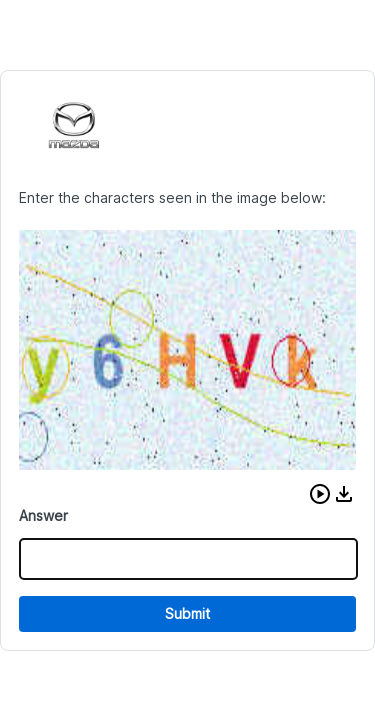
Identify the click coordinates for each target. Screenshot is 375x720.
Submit (187, 613)
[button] (320, 494)
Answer (43, 515)
